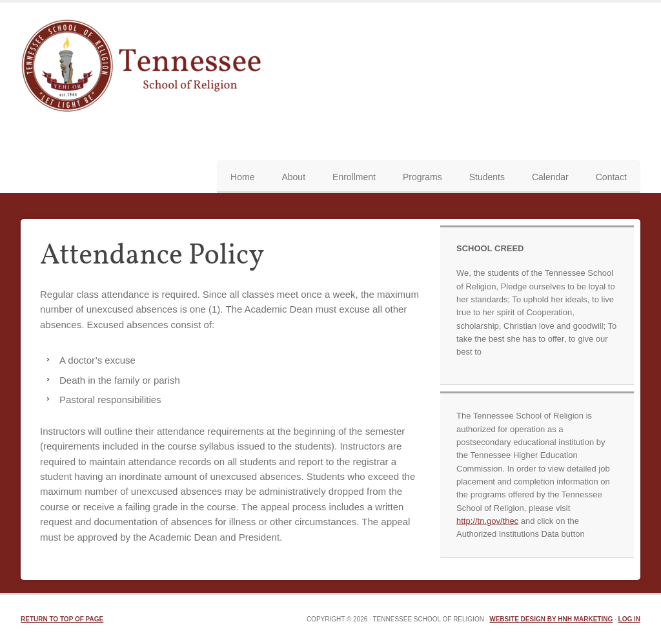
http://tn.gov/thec (487, 521)
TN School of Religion (145, 67)
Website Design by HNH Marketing (551, 619)
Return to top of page (62, 619)
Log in (629, 619)
